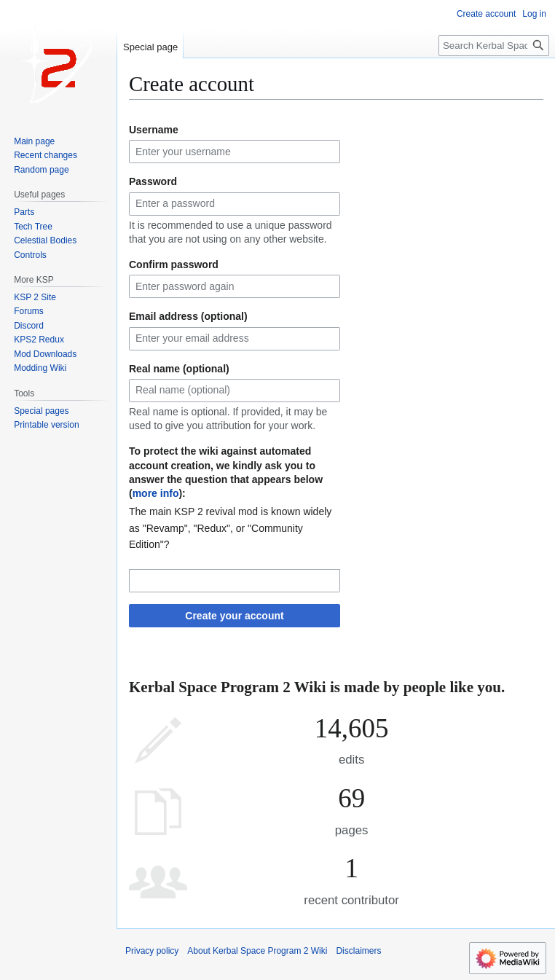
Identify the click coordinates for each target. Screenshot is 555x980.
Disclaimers (358, 951)
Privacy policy (152, 951)
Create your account (234, 616)
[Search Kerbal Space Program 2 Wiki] (494, 46)
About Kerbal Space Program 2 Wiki (257, 951)
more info (156, 493)
